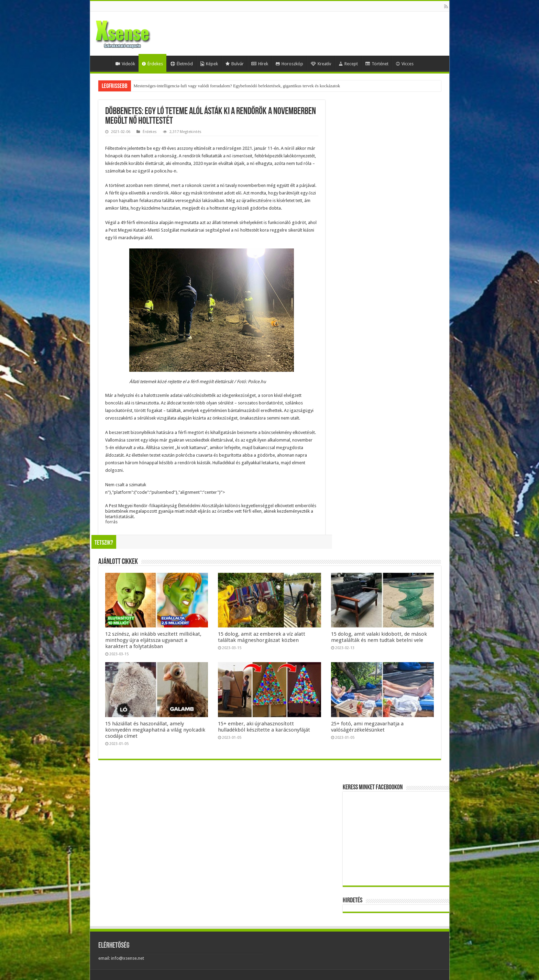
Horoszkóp (289, 64)
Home (102, 63)
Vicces (405, 64)
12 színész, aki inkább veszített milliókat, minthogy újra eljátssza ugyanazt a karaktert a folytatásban (153, 640)
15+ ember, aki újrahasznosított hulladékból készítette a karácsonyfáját (264, 727)
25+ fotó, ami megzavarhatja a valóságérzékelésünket (367, 727)
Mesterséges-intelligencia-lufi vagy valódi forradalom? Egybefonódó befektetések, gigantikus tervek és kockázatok (237, 86)
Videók (125, 64)
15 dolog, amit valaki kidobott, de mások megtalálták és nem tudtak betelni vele (379, 637)
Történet (377, 64)
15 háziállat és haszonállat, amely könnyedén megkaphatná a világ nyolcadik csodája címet (155, 730)
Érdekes (152, 64)
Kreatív (321, 64)
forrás (111, 522)
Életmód (182, 64)
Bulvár (235, 64)
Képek (209, 64)
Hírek (260, 64)
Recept (348, 64)
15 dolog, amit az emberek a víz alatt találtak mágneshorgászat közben (262, 637)
